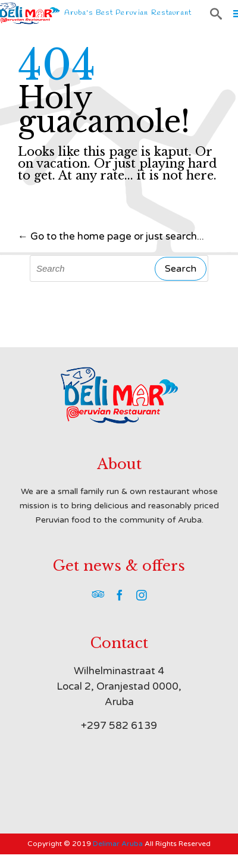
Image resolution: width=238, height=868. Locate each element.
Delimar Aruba (118, 844)
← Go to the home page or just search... (111, 236)
